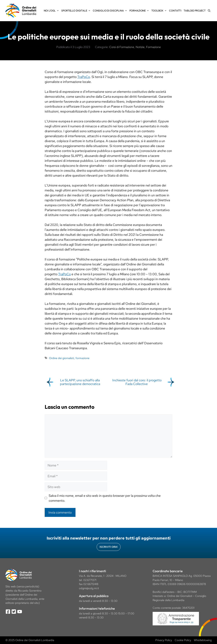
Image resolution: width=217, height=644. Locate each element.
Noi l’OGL (52, 11)
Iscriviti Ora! (109, 547)
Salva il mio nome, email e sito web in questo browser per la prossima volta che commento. (105, 498)
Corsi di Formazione (122, 47)
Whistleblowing (203, 640)
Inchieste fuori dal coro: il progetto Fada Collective (137, 382)
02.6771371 (90, 580)
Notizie (140, 47)
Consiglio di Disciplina (111, 11)
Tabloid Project (195, 11)
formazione (82, 358)
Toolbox (160, 11)
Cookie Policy (183, 640)
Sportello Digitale (76, 11)
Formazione (140, 11)
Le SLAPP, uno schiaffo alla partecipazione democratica (80, 382)
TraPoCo (84, 77)
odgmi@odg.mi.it (89, 588)
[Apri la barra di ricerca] (209, 11)
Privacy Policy (164, 640)
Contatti (175, 11)
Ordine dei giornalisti (62, 358)
